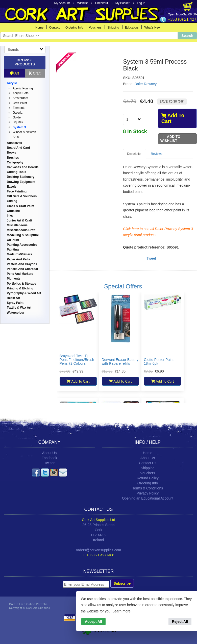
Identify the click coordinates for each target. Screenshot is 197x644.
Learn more (121, 611)
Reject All (180, 622)
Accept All (93, 622)
